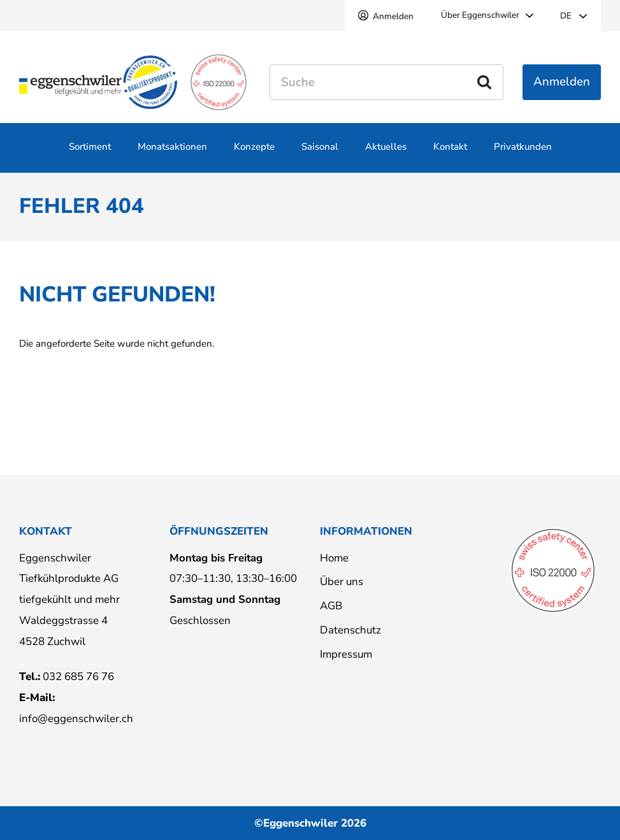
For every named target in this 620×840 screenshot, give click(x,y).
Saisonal (320, 154)
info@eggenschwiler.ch (76, 719)
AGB (331, 606)
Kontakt (450, 154)
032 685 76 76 (78, 677)
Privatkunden (523, 154)
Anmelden (393, 16)
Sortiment (90, 154)
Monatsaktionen (172, 154)
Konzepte (254, 154)
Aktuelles (386, 154)
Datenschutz (350, 630)
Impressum (346, 654)
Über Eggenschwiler (480, 15)
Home (334, 558)
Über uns (342, 582)
